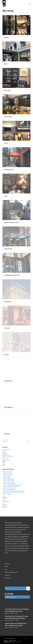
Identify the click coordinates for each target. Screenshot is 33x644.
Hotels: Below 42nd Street (9, 484)
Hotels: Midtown (7, 478)
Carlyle (6, 196)
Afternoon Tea (6, 450)
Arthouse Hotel (7, 90)
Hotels (6, 567)
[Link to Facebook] (24, 638)
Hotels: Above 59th (7, 472)
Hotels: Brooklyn (7, 494)
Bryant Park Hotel (8, 249)
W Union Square (8, 302)
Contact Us (8, 575)
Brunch (4, 453)
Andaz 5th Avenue (8, 117)
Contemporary (6, 502)
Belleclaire (7, 37)
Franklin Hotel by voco (9, 169)
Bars (4, 451)
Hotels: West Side (8, 475)
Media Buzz (8, 578)
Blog (6, 569)
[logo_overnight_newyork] (14, 4)
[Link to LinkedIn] (27, 638)
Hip (3, 503)
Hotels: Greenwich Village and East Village (14, 491)
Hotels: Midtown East (9, 479)
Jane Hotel (6, 354)
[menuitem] (30, 4)
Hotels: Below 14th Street (9, 488)
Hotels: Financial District (10, 490)
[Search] (17, 588)
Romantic (5, 507)
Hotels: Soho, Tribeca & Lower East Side (14, 492)
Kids (4, 458)
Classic (4, 500)
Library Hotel (7, 328)
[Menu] (30, 4)
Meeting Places (6, 460)
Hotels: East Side (8, 473)
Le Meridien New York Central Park (12, 275)
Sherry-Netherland (8, 407)
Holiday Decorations (8, 457)
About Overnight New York (11, 572)
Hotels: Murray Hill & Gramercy (11, 486)
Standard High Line (8, 381)
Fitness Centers (7, 456)
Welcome (7, 564)
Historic (4, 504)
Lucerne (6, 143)
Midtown (5, 506)
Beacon (6, 64)
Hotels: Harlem (7, 476)
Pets (4, 463)
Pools (4, 464)
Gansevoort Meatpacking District (11, 222)
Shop (4, 466)
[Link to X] (22, 638)
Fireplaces (5, 454)
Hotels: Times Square (9, 482)
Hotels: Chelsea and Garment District (13, 485)
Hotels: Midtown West (9, 481)
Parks (4, 461)
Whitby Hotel (7, 434)
